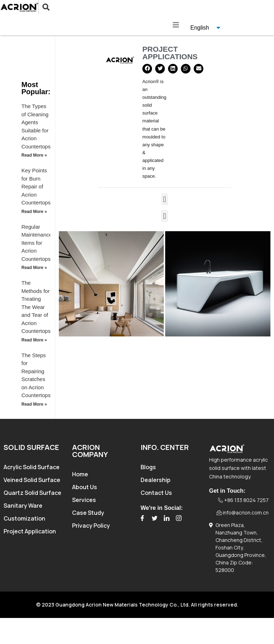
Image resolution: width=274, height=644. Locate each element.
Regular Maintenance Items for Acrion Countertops (37, 243)
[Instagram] (179, 518)
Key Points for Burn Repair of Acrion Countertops (36, 186)
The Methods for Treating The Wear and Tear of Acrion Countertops (36, 307)
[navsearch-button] (40, 7)
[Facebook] (142, 518)
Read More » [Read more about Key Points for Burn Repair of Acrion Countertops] (34, 212)
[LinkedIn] (167, 518)
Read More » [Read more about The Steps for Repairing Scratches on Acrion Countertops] (34, 404)
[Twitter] (154, 518)
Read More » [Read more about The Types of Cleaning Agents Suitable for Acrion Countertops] (34, 155)
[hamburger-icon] (176, 25)
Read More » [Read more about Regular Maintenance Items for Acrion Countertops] (34, 268)
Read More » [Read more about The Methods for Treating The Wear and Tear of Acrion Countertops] (34, 340)
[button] (147, 69)
